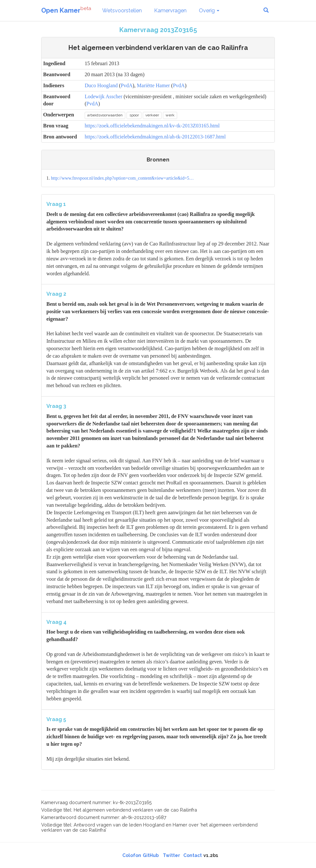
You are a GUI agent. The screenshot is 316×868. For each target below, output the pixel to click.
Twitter (171, 855)
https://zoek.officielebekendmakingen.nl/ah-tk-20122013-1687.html (155, 137)
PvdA (127, 85)
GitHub (151, 855)
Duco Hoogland (101, 85)
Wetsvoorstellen (122, 11)
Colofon (132, 855)
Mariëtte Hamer (153, 85)
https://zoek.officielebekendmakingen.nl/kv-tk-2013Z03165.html (152, 126)
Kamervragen (170, 11)
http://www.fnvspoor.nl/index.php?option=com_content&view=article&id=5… (122, 178)
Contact (193, 855)
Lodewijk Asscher (103, 96)
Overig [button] (209, 11)
